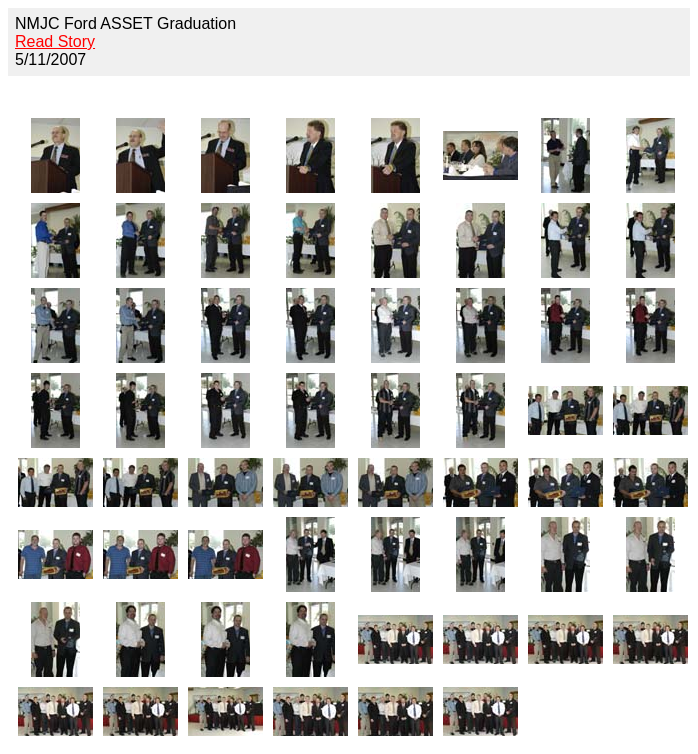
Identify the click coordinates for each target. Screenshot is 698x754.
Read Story (55, 41)
